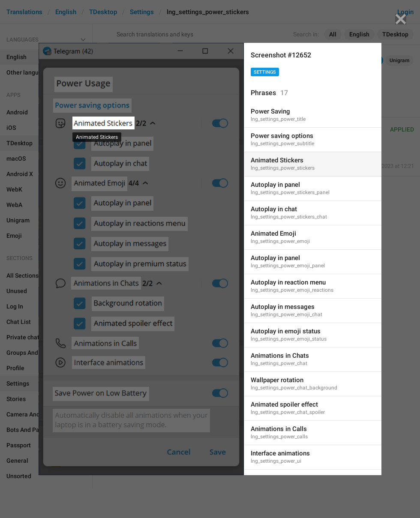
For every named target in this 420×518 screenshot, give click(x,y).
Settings (265, 72)
